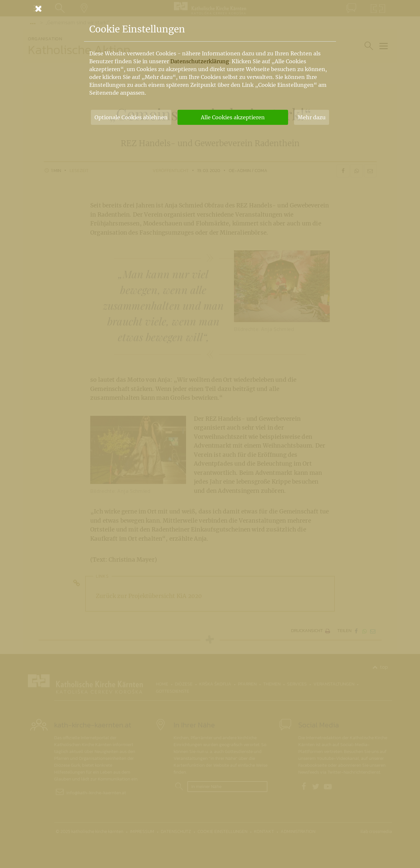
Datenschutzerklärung (200, 61)
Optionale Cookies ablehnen (131, 117)
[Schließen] (210, 9)
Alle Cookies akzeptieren (233, 117)
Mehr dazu (312, 117)
